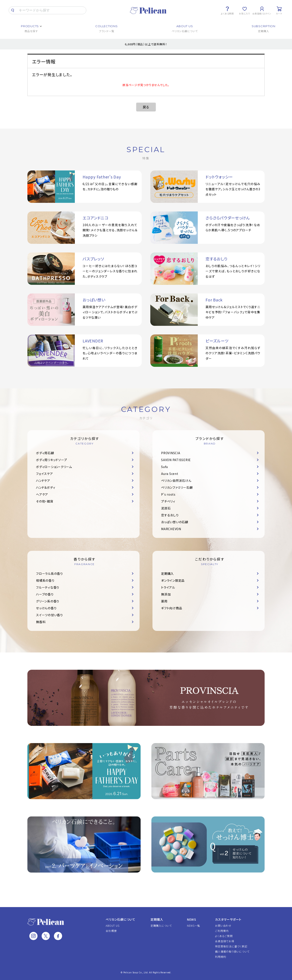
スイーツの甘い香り (49, 615)
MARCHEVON (171, 529)
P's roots (168, 494)
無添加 (166, 594)
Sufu (165, 467)
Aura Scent (170, 474)
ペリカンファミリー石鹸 (177, 487)
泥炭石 (166, 508)
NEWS (192, 919)
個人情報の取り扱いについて (232, 951)
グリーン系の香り (48, 601)
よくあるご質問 (224, 936)
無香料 (41, 622)
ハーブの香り (45, 594)
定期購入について (161, 926)
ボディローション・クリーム (54, 467)
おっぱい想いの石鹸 (175, 522)
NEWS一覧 (194, 926)
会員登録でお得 (224, 941)
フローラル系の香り (49, 574)
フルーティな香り (48, 587)
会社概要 (111, 931)
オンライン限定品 (173, 580)
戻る (146, 107)
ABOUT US (112, 926)
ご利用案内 (222, 931)
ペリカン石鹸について (121, 919)
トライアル (168, 587)
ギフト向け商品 (172, 608)
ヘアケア (42, 494)
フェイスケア (45, 474)
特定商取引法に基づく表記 (231, 946)
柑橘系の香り (45, 580)
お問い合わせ (223, 926)
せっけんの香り (46, 608)
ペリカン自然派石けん (176, 481)
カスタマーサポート (228, 919)
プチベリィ (168, 501)
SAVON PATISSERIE (176, 460)
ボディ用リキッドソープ (51, 460)
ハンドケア (43, 481)
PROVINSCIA (171, 453)
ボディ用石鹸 (45, 453)
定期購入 (167, 574)
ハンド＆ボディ (46, 487)
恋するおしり (170, 515)
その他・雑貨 (45, 501)
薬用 (164, 601)
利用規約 (221, 957)
